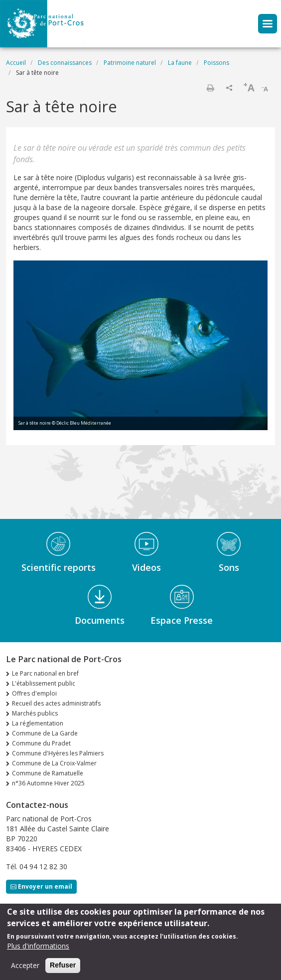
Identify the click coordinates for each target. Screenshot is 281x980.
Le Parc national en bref (45, 673)
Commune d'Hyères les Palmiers (58, 753)
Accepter (25, 967)
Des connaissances (65, 63)
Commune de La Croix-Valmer (54, 763)
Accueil (16, 63)
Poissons (216, 63)
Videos (146, 567)
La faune (180, 63)
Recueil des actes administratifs (56, 703)
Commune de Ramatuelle (48, 773)
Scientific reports (59, 567)
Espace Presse (182, 620)
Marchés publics (35, 713)
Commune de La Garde (45, 733)
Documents (100, 620)
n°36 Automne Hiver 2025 (48, 783)
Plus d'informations (38, 947)
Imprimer (210, 88)
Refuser (63, 967)
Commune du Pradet (41, 743)
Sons (229, 567)
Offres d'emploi (34, 693)
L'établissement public (44, 683)
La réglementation (38, 723)
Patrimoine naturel (130, 63)
